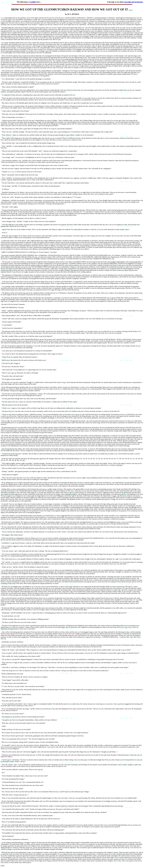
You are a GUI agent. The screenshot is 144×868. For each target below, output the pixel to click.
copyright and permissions (134, 2)
